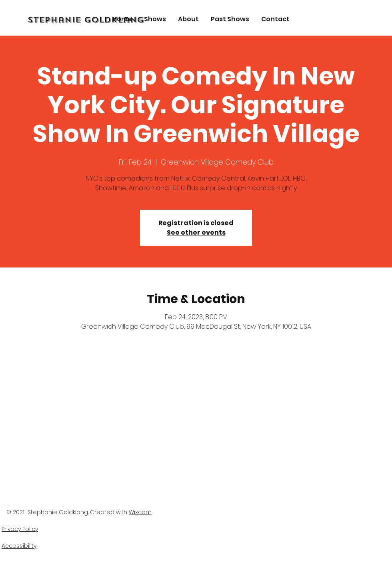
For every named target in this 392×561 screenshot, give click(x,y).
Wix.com (140, 512)
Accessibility (19, 546)
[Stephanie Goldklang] (106, 20)
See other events (196, 232)
